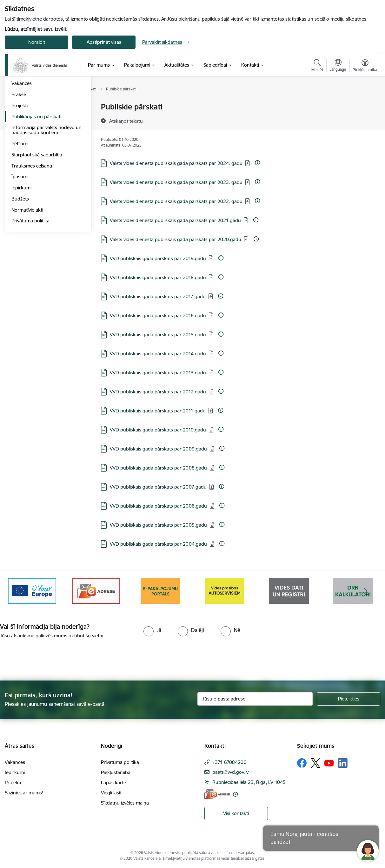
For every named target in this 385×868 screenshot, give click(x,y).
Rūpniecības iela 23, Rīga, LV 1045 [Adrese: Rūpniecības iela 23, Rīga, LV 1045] (249, 782)
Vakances (22, 151)
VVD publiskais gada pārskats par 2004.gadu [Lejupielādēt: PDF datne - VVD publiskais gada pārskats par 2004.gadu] (158, 544)
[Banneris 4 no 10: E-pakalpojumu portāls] (225, 591)
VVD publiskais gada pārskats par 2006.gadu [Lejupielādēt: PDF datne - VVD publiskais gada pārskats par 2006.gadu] (158, 506)
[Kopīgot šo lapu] (365, 120)
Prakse (19, 162)
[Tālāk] (366, 591)
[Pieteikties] (348, 699)
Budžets (20, 267)
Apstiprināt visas (104, 42)
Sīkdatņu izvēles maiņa (125, 803)
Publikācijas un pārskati (36, 184)
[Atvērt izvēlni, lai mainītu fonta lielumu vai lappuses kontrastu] (365, 66)
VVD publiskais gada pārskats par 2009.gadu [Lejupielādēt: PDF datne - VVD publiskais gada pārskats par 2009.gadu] (158, 449)
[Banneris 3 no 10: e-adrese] (160, 591)
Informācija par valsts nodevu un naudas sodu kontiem (46, 198)
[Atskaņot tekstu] (126, 121)
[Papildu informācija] (257, 163)
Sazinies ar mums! (24, 793)
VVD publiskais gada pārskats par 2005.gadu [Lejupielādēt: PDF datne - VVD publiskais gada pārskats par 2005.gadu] (158, 525)
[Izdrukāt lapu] (365, 104)
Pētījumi (20, 211)
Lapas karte (113, 783)
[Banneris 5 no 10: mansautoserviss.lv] (289, 591)
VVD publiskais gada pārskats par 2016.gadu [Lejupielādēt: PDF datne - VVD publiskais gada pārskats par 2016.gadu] (158, 316)
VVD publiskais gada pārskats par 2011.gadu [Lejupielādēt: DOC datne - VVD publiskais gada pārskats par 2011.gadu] (158, 411)
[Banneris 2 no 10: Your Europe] (96, 591)
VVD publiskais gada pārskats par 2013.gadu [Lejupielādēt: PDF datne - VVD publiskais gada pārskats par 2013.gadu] (158, 373)
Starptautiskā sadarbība (37, 223)
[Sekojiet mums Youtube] (329, 763)
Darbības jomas (28, 129)
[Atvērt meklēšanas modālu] (317, 66)
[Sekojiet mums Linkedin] (343, 763)
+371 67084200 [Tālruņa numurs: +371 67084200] (229, 762)
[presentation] (53, 657)
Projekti (20, 173)
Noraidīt (37, 42)
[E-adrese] (217, 794)
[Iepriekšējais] (19, 591)
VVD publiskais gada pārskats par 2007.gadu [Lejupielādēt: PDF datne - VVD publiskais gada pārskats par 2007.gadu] (158, 487)
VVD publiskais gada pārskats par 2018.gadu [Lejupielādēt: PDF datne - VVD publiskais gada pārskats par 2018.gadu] (158, 277)
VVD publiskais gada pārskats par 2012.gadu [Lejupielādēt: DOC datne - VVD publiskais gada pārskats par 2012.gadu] (158, 392)
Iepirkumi (21, 256)
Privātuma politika (30, 289)
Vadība (19, 107)
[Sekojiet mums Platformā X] (315, 763)
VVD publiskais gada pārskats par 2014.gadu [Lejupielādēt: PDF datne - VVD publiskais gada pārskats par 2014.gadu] (158, 354)
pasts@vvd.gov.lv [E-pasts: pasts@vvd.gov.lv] (230, 772)
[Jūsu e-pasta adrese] (255, 699)
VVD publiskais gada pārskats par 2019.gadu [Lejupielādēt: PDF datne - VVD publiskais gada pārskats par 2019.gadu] (158, 258)
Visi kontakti (236, 813)
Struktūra (22, 118)
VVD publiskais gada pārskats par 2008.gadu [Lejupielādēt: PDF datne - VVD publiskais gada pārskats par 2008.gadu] (158, 468)
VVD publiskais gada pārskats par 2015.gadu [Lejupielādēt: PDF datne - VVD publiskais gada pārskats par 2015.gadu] (158, 335)
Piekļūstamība (116, 772)
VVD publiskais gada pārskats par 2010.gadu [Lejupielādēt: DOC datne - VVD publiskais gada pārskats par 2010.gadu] (158, 430)
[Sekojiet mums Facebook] (302, 763)
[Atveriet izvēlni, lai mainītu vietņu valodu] (338, 66)
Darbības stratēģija (32, 140)
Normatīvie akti (27, 278)
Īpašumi (20, 244)
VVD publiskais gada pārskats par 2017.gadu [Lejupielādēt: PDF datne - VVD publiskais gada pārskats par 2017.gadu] (158, 296)
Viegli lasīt (111, 793)
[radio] (152, 630)
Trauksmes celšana (32, 234)
